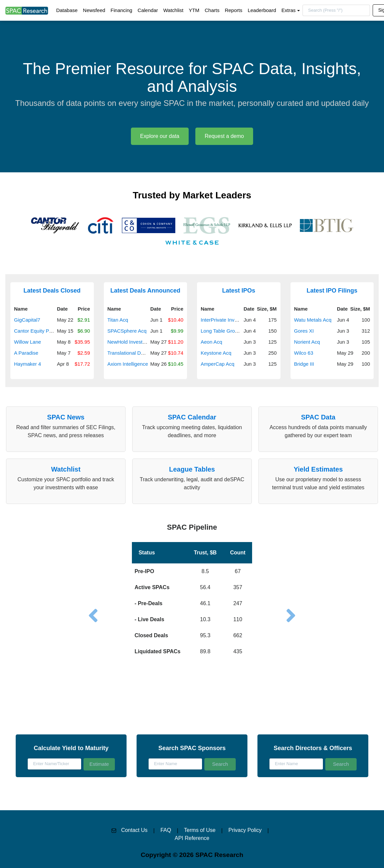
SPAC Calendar (192, 417)
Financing (121, 10)
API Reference (192, 838)
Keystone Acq (216, 353)
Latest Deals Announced (145, 291)
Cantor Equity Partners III (42, 331)
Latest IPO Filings (332, 291)
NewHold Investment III (133, 342)
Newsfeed (94, 10)
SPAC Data (318, 417)
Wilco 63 (304, 353)
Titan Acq (118, 320)
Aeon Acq (211, 342)
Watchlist (173, 10)
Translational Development (137, 353)
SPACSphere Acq (127, 331)
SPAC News (66, 417)
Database (67, 10)
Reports (234, 10)
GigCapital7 (27, 320)
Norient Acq (307, 342)
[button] (192, 590)
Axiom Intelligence (128, 364)
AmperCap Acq (218, 364)
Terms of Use (200, 830)
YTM (194, 10)
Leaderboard (262, 10)
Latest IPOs (239, 291)
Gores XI (304, 331)
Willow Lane (28, 342)
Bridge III (304, 364)
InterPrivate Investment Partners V (239, 320)
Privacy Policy (245, 830)
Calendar (148, 10)
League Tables (192, 469)
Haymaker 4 (28, 364)
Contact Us (134, 830)
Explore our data (160, 136)
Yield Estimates (318, 469)
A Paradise (26, 353)
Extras (289, 10)
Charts (212, 10)
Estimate (99, 764)
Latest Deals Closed (52, 291)
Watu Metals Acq (313, 320)
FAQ (166, 830)
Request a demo (224, 136)
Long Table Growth (222, 331)
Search (220, 764)
